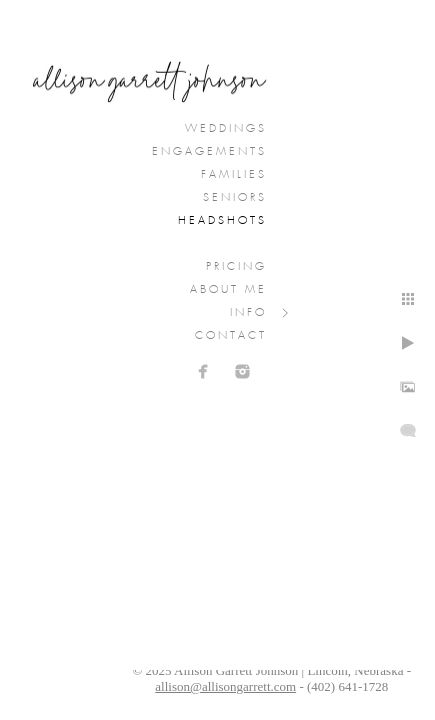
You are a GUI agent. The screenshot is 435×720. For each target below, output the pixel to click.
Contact (231, 336)
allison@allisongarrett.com (225, 686)
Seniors (235, 198)
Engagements (209, 152)
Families (234, 175)
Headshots (222, 221)
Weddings (226, 129)
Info (248, 313)
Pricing (236, 267)
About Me (228, 290)
